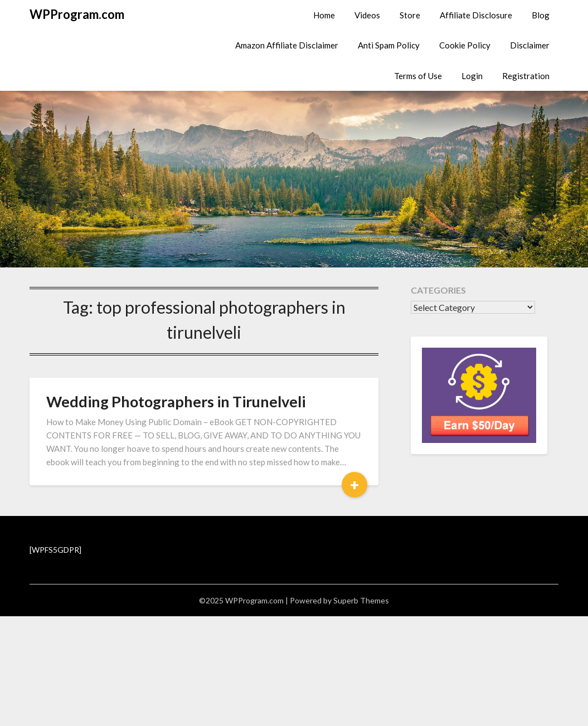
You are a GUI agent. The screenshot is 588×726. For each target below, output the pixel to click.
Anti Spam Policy (389, 45)
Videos (367, 15)
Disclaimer (530, 45)
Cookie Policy (465, 45)
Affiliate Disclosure (476, 15)
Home (324, 15)
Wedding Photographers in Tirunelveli (176, 401)
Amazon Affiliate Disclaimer (287, 45)
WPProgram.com (77, 14)
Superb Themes (361, 600)
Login (472, 76)
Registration (526, 76)
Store (410, 15)
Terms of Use (418, 76)
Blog (541, 15)
